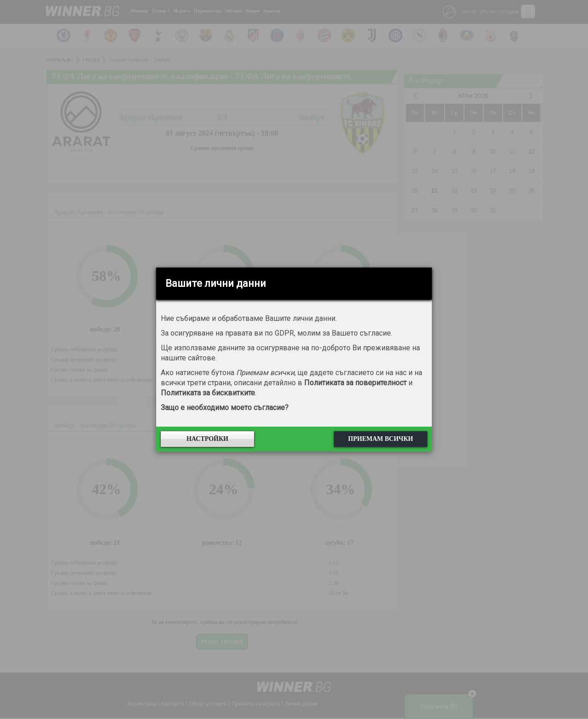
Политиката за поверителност (355, 383)
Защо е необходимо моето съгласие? (225, 408)
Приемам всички (381, 439)
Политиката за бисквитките (208, 393)
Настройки (207, 439)
